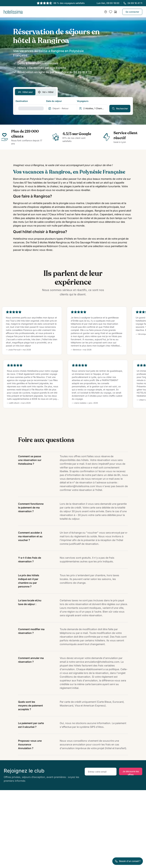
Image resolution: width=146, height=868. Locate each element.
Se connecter (132, 12)
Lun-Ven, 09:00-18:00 (119, 3)
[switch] (35, 92)
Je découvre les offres (131, 773)
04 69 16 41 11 (83, 72)
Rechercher (120, 109)
